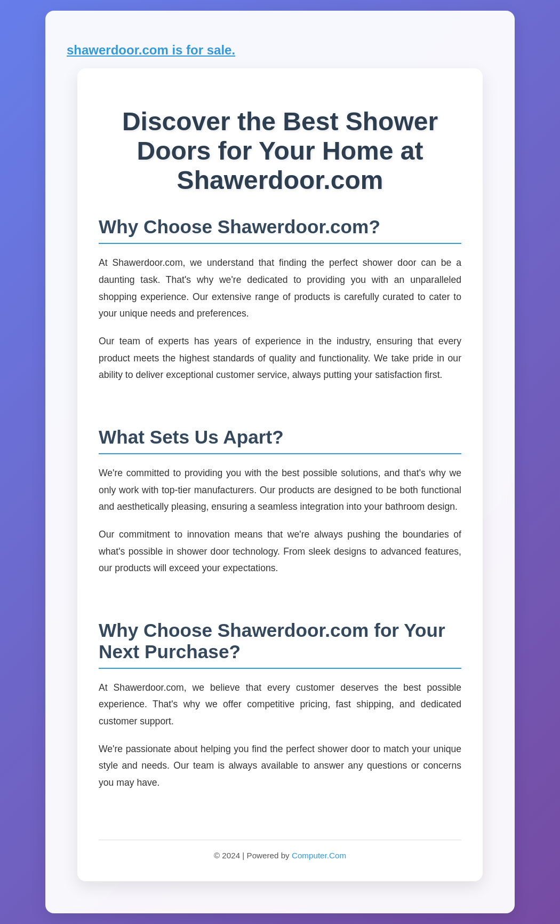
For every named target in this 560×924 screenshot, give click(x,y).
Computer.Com (319, 855)
